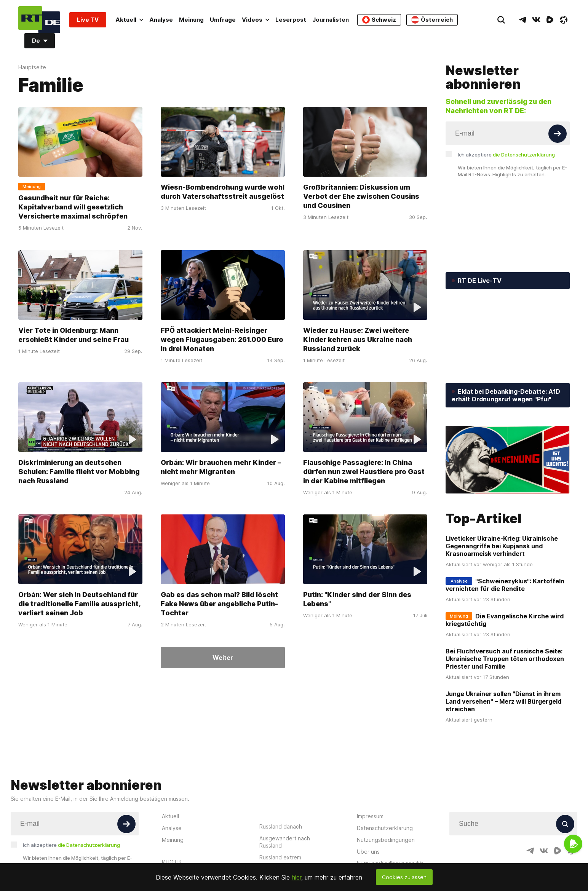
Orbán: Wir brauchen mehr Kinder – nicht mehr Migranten (221, 467)
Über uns (368, 852)
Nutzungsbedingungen (386, 840)
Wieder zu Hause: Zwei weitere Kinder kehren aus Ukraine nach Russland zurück (358, 339)
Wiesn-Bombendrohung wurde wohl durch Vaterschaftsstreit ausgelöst (223, 192)
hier (296, 877)
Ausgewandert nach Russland (285, 842)
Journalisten (331, 20)
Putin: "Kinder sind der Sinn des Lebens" (357, 600)
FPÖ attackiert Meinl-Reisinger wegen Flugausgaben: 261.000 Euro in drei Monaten (222, 339)
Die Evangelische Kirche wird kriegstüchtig (505, 620)
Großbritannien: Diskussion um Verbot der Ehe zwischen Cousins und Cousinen (361, 197)
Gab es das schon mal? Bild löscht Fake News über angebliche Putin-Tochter (219, 604)
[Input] (508, 133)
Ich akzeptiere (506, 155)
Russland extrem (280, 857)
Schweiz (379, 20)
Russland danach (281, 826)
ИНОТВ (171, 862)
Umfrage (223, 20)
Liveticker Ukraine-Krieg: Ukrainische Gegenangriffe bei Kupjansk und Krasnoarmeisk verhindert (502, 546)
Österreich (432, 20)
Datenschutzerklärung (385, 828)
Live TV (88, 20)
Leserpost (291, 20)
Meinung (191, 20)
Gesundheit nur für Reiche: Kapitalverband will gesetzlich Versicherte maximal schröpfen (73, 207)
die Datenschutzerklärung (524, 155)
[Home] (39, 20)
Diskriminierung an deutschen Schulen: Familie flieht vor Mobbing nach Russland (79, 472)
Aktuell (129, 20)
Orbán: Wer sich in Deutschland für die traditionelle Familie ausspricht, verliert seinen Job (80, 604)
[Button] (558, 134)
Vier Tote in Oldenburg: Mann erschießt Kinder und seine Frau (73, 335)
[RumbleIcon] (550, 20)
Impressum (370, 816)
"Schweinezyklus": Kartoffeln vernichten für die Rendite (505, 585)
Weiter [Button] (223, 658)
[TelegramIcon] (522, 20)
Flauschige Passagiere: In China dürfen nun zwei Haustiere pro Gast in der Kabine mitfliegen (364, 472)
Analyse (161, 20)
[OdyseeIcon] (564, 20)
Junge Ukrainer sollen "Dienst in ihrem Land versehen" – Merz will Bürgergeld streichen (503, 701)
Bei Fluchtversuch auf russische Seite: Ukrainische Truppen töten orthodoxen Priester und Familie (505, 659)
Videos (256, 20)
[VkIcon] (536, 20)
